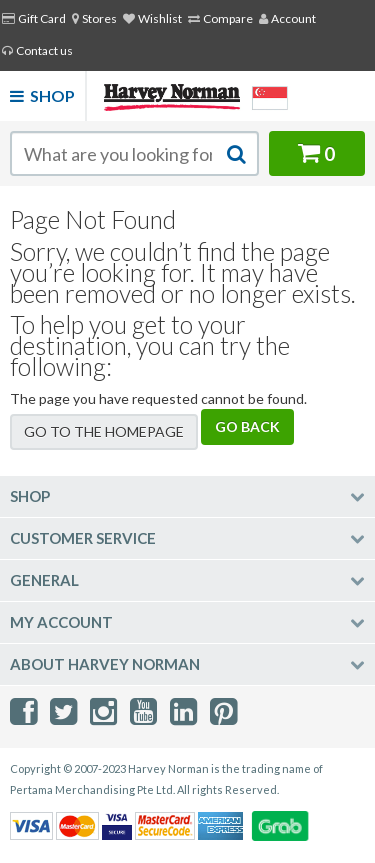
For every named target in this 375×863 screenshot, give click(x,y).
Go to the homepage (104, 431)
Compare (220, 18)
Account (287, 18)
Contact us (37, 50)
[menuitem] (94, 19)
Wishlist (152, 18)
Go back (247, 426)
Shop (42, 95)
